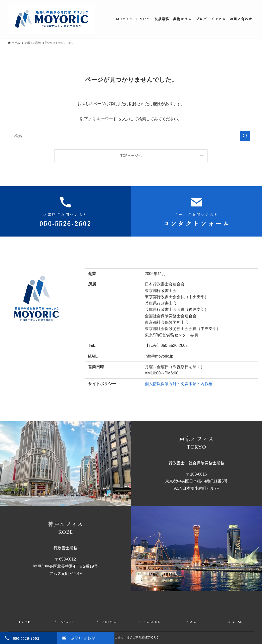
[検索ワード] (131, 136)
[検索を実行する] (245, 136)
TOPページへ (131, 156)
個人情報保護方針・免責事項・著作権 (179, 384)
